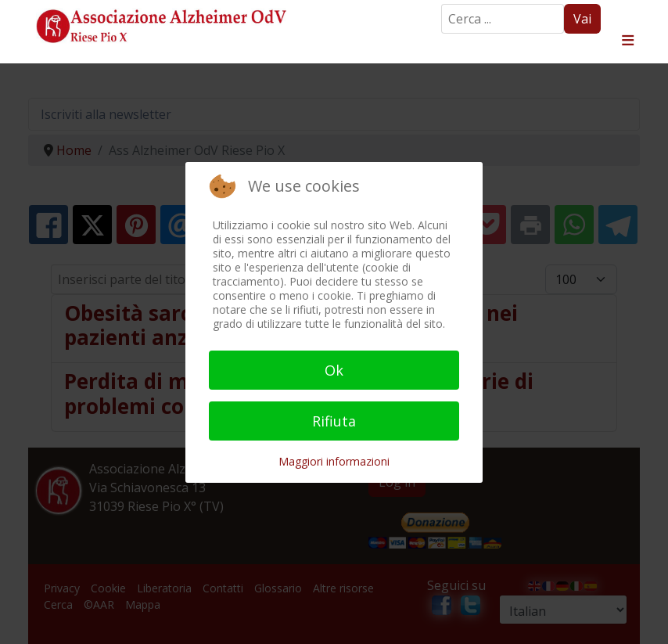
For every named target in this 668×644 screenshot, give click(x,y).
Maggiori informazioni (334, 461)
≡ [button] (628, 41)
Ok (334, 370)
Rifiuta (334, 421)
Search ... (442, 4)
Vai (582, 19)
